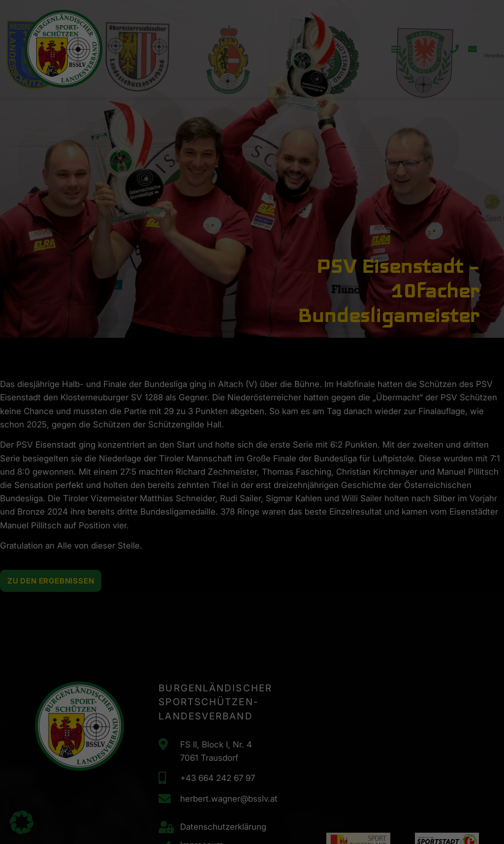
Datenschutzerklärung (106, 159)
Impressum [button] (299, 254)
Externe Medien (295, 87)
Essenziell (286, 37)
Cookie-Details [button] (209, 254)
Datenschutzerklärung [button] (257, 254)
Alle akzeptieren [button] (157, 202)
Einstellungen (140, 169)
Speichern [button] (346, 202)
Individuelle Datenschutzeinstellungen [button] (252, 231)
